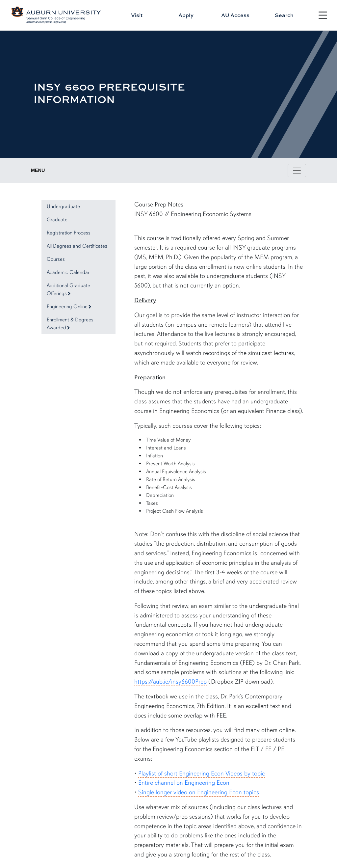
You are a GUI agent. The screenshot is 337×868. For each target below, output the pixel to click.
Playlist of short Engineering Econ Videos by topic (202, 773)
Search (284, 15)
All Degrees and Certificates (77, 246)
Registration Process (69, 233)
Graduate (57, 220)
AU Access (235, 15)
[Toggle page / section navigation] (297, 171)
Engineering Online (69, 307)
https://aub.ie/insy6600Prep (170, 682)
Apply (186, 15)
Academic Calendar (68, 272)
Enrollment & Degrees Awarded (70, 324)
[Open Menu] (323, 15)
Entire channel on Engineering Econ (184, 783)
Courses (56, 259)
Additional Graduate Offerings (68, 289)
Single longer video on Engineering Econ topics (199, 792)
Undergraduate (63, 206)
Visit (137, 15)
